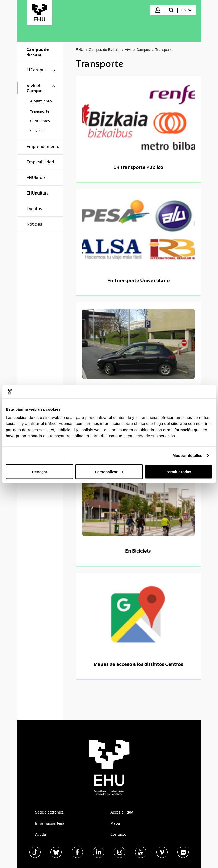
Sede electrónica (49, 812)
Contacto (118, 834)
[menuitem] (186, 10)
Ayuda (41, 834)
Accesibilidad (122, 812)
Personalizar (109, 471)
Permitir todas (178, 471)
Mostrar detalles (188, 455)
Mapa (115, 823)
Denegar (40, 471)
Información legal (50, 823)
